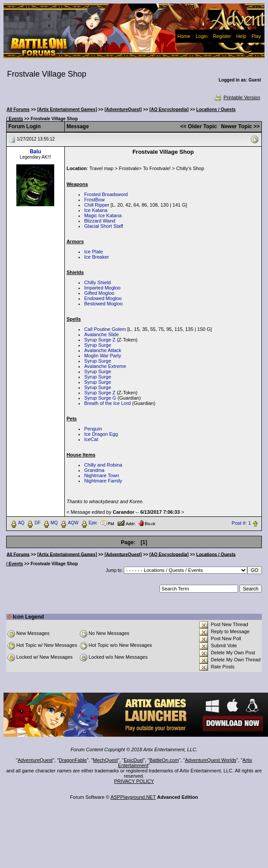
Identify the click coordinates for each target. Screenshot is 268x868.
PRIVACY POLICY (134, 781)
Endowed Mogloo (103, 298)
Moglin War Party (103, 356)
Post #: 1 (241, 523)
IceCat (91, 439)
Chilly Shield (98, 282)
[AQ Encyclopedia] (169, 109)
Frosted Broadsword (106, 194)
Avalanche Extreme (105, 366)
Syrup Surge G (100, 398)
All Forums (18, 109)
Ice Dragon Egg (101, 434)
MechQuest (105, 760)
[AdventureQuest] (123, 109)
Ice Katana (96, 210)
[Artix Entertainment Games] (67, 109)
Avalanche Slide (102, 334)
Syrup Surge (98, 345)
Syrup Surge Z (100, 340)
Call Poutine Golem (105, 329)
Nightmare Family (103, 481)
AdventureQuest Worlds (211, 760)
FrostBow (94, 200)
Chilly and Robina (103, 465)
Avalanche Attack (103, 350)
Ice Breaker (97, 257)
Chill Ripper (97, 205)
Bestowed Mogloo (103, 304)
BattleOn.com (164, 760)
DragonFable (73, 760)
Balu (35, 152)
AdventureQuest (35, 760)
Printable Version (237, 97)
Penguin (93, 429)
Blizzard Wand (100, 221)
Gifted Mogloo (99, 293)
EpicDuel (134, 760)
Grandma (94, 470)
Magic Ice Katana (103, 215)
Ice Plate (94, 252)
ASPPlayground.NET (133, 797)
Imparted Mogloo (102, 288)
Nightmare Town (102, 475)
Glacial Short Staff (104, 226)
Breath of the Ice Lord (108, 403)
